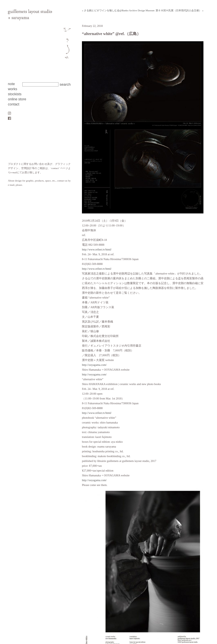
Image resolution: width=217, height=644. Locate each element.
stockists (15, 94)
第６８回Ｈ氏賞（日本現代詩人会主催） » (180, 10)
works (13, 89)
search (65, 84)
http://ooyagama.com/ (94, 365)
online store (17, 99)
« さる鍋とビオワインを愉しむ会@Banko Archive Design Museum (118, 10)
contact (14, 104)
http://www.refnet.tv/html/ (97, 249)
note (11, 84)
